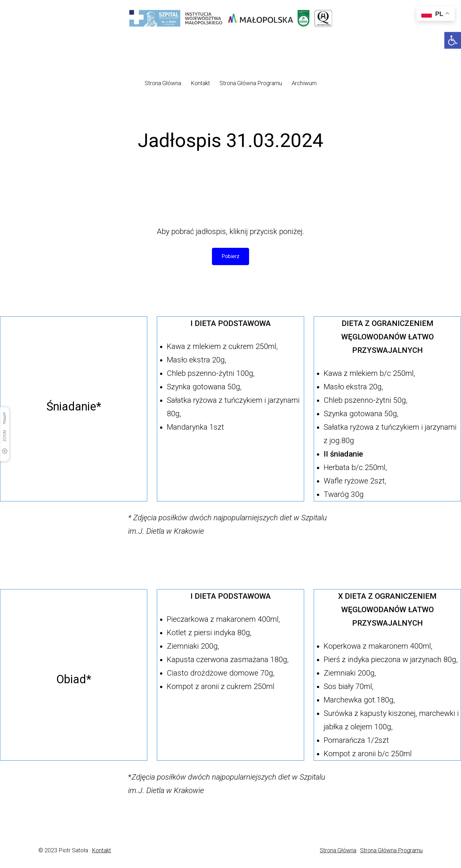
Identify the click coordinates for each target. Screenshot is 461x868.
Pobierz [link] (230, 256)
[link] (453, 40)
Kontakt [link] (101, 850)
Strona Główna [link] (338, 850)
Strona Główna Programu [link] (391, 850)
